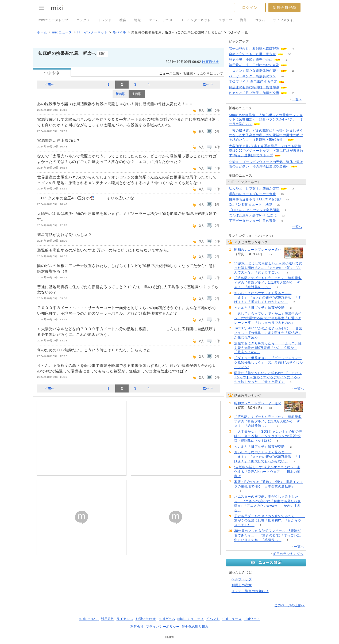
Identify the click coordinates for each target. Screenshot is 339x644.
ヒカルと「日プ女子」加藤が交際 (254, 93)
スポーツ (225, 20)
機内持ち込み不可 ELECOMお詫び (255, 199)
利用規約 (107, 619)
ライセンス (125, 619)
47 (288, 199)
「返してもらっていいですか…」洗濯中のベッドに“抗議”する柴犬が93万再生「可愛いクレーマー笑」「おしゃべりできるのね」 (268, 318)
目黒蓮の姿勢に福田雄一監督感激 (254, 87)
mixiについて (89, 619)
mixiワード (252, 619)
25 (278, 205)
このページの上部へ (290, 605)
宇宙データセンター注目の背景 (252, 221)
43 (282, 194)
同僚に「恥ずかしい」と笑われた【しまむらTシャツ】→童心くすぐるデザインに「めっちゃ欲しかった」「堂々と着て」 (268, 378)
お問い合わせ (146, 619)
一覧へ (297, 99)
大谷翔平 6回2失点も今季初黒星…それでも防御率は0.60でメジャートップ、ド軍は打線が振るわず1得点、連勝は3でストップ (266, 151)
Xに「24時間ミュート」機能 (251, 205)
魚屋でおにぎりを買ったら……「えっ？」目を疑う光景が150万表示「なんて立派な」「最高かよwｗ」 (268, 348)
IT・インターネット (196, 20)
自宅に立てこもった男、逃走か (252, 54)
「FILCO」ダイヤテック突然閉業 (254, 210)
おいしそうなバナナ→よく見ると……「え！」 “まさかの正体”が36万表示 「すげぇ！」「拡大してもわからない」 (268, 298)
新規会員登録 (284, 7)
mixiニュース (62, 32)
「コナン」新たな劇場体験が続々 (254, 71)
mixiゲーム (167, 619)
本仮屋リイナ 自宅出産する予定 (253, 82)
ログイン (250, 7)
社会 (123, 20)
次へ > (208, 85)
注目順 (137, 94)
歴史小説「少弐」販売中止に (251, 60)
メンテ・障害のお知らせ (250, 591)
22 (283, 216)
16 (293, 71)
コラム (260, 20)
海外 (243, 20)
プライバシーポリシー (163, 627)
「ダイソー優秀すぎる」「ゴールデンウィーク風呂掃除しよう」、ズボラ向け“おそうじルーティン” (269, 363)
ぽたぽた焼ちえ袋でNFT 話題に (253, 215)
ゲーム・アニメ (161, 20)
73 (293, 65)
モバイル (119, 32)
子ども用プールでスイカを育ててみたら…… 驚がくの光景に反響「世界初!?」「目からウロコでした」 (270, 521)
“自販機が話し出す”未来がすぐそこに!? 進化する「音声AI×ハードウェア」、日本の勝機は (267, 472)
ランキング (237, 236)
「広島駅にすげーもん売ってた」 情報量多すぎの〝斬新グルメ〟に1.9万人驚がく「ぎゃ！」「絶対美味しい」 (268, 283)
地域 (138, 20)
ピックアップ (239, 41)
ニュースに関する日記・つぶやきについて (191, 74)
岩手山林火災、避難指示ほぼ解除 (254, 48)
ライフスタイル (285, 20)
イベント (213, 619)
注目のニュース (240, 176)
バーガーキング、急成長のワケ (252, 76)
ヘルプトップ (242, 579)
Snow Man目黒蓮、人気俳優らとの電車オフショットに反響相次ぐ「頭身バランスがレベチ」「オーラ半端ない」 (266, 120)
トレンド (105, 20)
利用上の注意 (242, 585)
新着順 (121, 94)
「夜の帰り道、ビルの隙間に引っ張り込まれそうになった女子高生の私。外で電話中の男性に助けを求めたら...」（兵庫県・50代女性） (266, 135)
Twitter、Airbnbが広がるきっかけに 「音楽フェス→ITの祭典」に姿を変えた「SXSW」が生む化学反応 (268, 333)
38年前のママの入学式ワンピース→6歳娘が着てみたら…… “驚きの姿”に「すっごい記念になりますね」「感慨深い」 (267, 535)
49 (282, 76)
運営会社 (137, 627)
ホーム (42, 32)
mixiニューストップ (53, 20)
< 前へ (50, 85)
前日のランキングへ (288, 554)
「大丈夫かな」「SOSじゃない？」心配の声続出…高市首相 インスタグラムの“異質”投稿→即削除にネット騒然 (268, 436)
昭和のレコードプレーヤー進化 (252, 194)
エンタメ (83, 20)
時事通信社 (211, 62)
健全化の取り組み (195, 627)
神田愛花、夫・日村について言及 (254, 65)
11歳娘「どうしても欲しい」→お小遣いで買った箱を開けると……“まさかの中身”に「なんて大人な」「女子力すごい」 (268, 268)
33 (290, 54)
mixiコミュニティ (191, 619)
